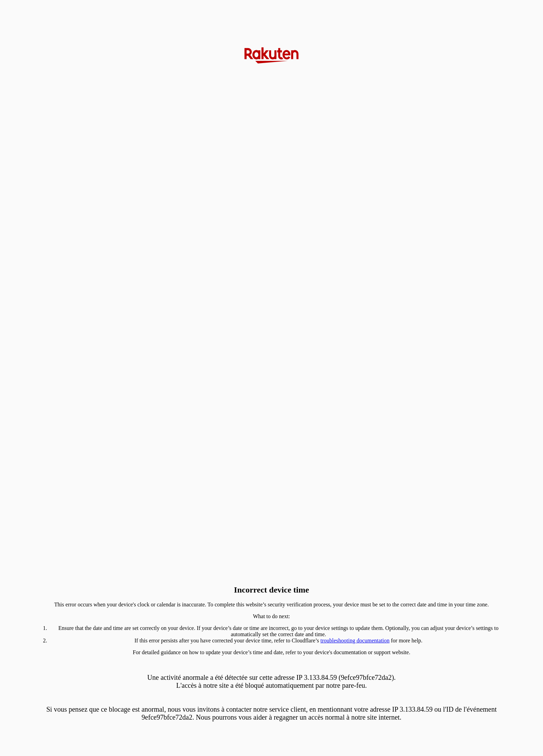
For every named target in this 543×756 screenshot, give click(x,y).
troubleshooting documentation (355, 641)
